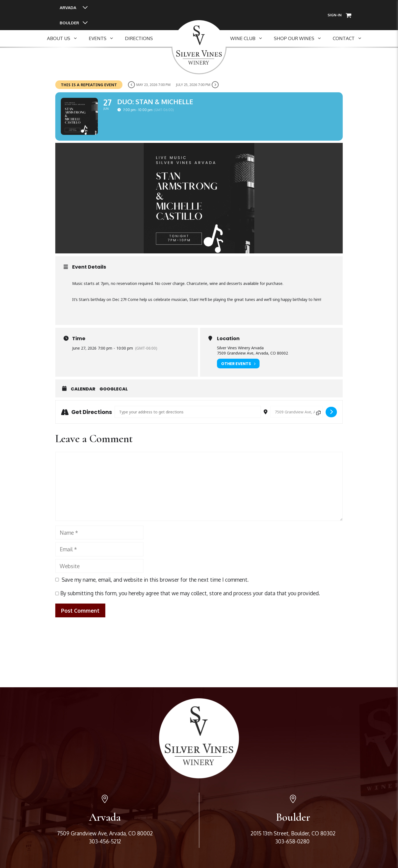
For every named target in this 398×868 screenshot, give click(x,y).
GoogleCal (114, 390)
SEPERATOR (171, 38)
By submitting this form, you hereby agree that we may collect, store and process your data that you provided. (188, 594)
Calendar (83, 390)
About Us (65, 38)
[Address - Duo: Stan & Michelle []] (188, 413)
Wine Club (249, 38)
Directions (139, 38)
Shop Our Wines (301, 38)
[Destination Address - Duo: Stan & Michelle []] (297, 413)
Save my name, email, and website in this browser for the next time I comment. (155, 581)
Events (104, 38)
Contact (350, 38)
